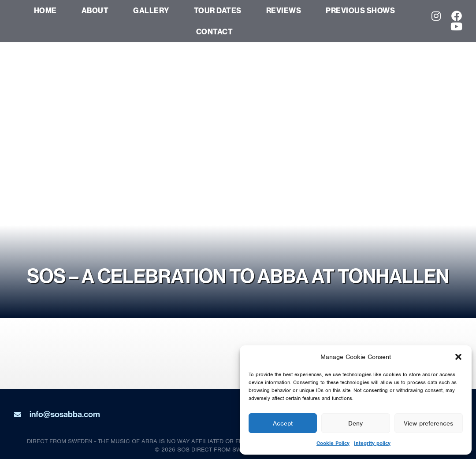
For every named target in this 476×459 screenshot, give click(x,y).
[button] (458, 357)
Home (45, 10)
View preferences (428, 423)
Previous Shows (360, 10)
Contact (215, 31)
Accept (283, 423)
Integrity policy (372, 443)
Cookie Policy (333, 443)
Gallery (151, 10)
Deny (355, 423)
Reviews (284, 10)
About (95, 10)
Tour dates (218, 10)
